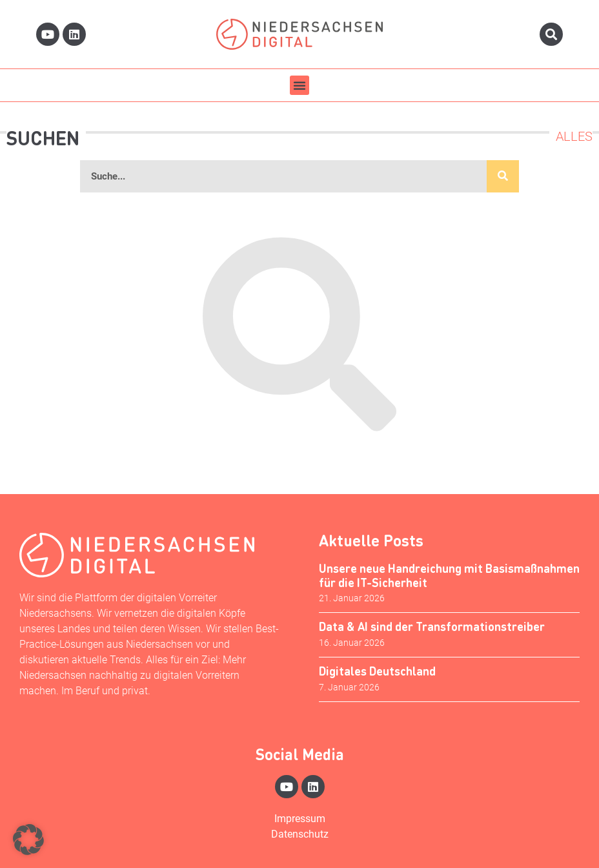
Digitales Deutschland (377, 671)
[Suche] (503, 176)
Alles (574, 136)
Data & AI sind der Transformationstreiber (432, 626)
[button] (299, 85)
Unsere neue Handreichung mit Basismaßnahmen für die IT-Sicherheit (449, 575)
